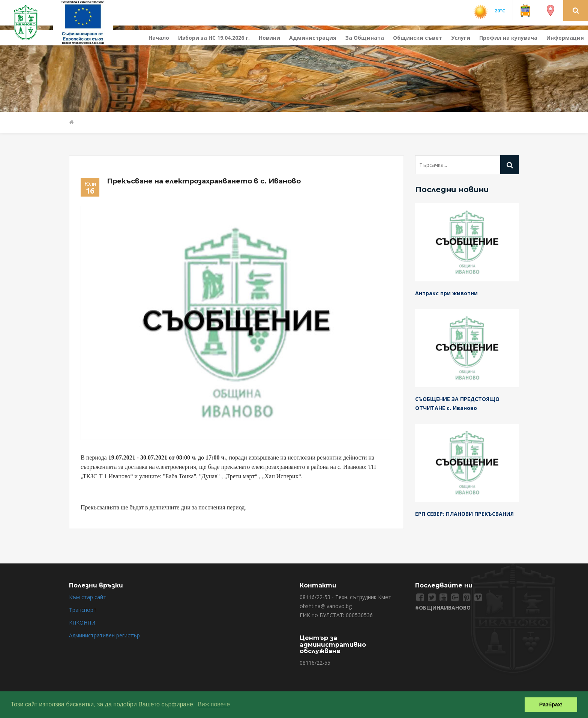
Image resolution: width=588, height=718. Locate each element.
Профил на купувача (508, 38)
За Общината (365, 38)
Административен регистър (104, 635)
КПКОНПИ (82, 623)
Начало (159, 38)
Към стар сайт (88, 597)
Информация (565, 38)
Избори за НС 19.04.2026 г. (214, 38)
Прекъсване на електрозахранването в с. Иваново (204, 181)
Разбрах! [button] (551, 704)
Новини (269, 38)
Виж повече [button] (214, 704)
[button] (576, 10)
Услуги (461, 38)
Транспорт (83, 610)
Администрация (313, 38)
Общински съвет (418, 38)
